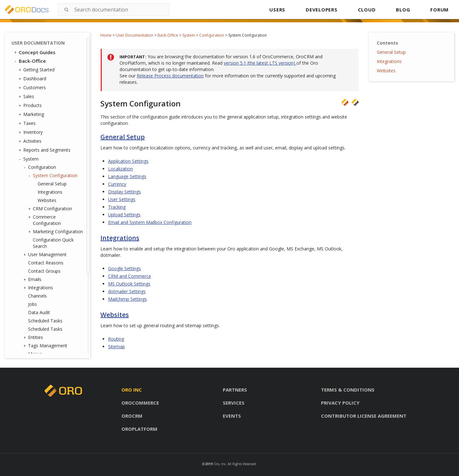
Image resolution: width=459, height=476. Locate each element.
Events (232, 416)
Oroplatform (139, 429)
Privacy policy (340, 403)
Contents (387, 43)
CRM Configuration (51, 209)
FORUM (440, 10)
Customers (33, 88)
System (189, 35)
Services (234, 403)
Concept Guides (34, 52)
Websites (47, 200)
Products (31, 105)
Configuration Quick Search (53, 243)
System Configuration (54, 176)
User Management (46, 255)
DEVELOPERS (322, 10)
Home (106, 35)
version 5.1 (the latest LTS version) (260, 63)
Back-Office (168, 35)
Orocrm (132, 416)
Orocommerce (140, 403)
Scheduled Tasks (45, 321)
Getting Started (37, 70)
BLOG (403, 10)
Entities (34, 337)
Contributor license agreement (364, 416)
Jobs (33, 304)
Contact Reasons (46, 263)
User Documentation (135, 35)
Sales (27, 97)
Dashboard (33, 79)
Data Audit (39, 312)
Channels (37, 296)
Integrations (50, 192)
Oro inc (132, 390)
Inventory (31, 132)
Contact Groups (44, 271)
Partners (235, 390)
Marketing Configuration (56, 232)
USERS (277, 10)
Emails (33, 279)
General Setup (52, 184)
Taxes (28, 123)
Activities (31, 141)
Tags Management (46, 346)
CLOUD (367, 10)
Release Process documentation (170, 76)
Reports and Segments (45, 150)
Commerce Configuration (45, 220)
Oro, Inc (220, 464)
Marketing (32, 114)
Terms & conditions (348, 390)
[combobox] (114, 10)
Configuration (212, 35)
